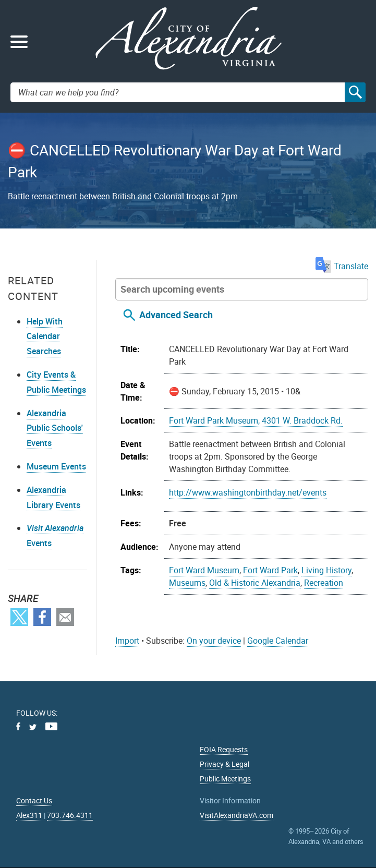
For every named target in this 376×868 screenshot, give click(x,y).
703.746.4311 (70, 815)
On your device (214, 641)
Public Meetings (225, 779)
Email (65, 617)
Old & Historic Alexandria (255, 583)
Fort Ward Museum (204, 570)
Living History (326, 570)
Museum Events (56, 466)
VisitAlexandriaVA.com (236, 815)
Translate (342, 266)
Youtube (51, 726)
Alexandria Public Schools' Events (55, 428)
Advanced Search (176, 315)
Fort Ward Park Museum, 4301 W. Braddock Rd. (256, 420)
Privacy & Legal (225, 764)
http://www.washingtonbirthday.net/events (248, 492)
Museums (187, 583)
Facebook (42, 617)
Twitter (19, 617)
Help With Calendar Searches (45, 336)
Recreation (324, 583)
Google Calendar (278, 641)
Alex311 (29, 815)
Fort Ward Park (270, 570)
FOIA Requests (224, 749)
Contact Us (34, 800)
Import (127, 641)
